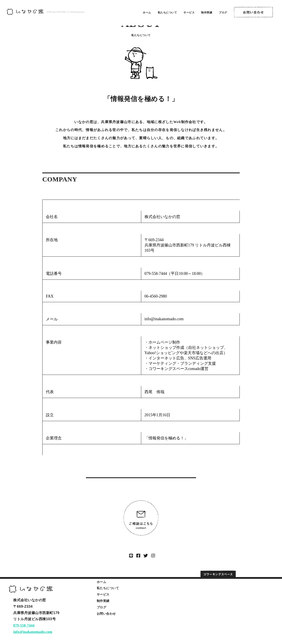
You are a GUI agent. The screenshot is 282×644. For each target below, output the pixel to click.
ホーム (147, 13)
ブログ (223, 13)
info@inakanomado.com (33, 632)
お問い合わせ (106, 614)
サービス (189, 13)
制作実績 (207, 13)
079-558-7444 (24, 625)
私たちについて (167, 13)
